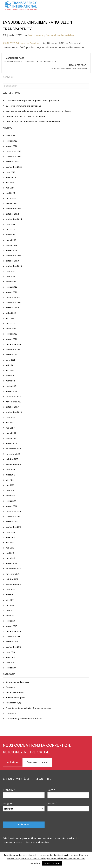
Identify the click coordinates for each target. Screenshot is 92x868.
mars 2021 (11, 381)
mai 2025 (10, 188)
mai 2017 (10, 605)
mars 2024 (11, 240)
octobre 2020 (12, 407)
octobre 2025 (12, 162)
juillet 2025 (11, 177)
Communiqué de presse (18, 682)
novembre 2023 (13, 256)
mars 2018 (11, 558)
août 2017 (10, 590)
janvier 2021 (11, 391)
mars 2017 (11, 616)
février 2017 (11, 621)
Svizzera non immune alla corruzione (23, 106)
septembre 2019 (14, 464)
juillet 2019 (11, 475)
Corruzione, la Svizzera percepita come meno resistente (33, 121)
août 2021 (10, 360)
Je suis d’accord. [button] (52, 863)
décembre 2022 (14, 297)
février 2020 (11, 438)
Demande (11, 687)
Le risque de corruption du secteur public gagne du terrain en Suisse (38, 111)
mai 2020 (10, 428)
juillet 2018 (11, 537)
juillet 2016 (11, 657)
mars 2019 (11, 496)
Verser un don (38, 762)
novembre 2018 (13, 517)
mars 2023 (11, 282)
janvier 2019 (11, 506)
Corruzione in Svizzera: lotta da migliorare (26, 116)
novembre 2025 (13, 156)
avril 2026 (10, 136)
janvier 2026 (12, 146)
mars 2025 (11, 198)
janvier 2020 (12, 443)
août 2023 (11, 271)
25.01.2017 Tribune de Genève (21, 43)
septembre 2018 (14, 527)
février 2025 (11, 203)
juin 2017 (10, 600)
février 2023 (11, 287)
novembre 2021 (13, 350)
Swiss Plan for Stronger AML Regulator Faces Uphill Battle (32, 101)
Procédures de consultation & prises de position (29, 708)
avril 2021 (10, 376)
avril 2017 (10, 610)
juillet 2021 (11, 365)
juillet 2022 (11, 313)
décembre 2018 (13, 511)
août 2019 (10, 470)
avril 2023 (10, 276)
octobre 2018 (12, 522)
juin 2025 (10, 183)
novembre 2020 (13, 402)
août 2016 (10, 652)
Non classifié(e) (13, 703)
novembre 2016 (13, 636)
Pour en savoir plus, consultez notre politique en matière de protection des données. (47, 859)
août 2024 (11, 224)
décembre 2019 (13, 449)
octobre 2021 (12, 355)
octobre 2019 (12, 459)
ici (78, 838)
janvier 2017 (11, 626)
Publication (11, 713)
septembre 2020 (14, 412)
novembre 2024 (14, 209)
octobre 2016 (12, 642)
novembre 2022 (13, 303)
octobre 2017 (12, 579)
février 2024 (12, 245)
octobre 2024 (12, 214)
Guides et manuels (15, 692)
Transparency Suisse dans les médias (51, 35)
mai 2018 (10, 548)
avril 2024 (10, 235)
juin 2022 (10, 318)
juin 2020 (10, 423)
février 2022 (11, 334)
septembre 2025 (14, 167)
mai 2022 (10, 324)
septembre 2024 (14, 219)
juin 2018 (10, 543)
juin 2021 (10, 370)
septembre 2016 (14, 647)
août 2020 (11, 417)
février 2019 (11, 501)
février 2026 (11, 141)
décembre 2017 (13, 569)
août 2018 (10, 532)
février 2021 (11, 386)
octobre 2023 (12, 261)
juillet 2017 (10, 595)
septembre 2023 (14, 266)
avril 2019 (10, 490)
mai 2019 (10, 485)
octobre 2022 (12, 308)
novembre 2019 (13, 454)
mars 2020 (11, 433)
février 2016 (11, 668)
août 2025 (11, 172)
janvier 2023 (12, 292)
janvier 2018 (11, 563)
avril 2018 (10, 553)
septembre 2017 (13, 584)
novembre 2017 (13, 574)
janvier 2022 (12, 339)
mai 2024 (10, 229)
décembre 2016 (13, 631)
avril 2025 (10, 193)
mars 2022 (11, 329)
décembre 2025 (14, 151)
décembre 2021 (13, 344)
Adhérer (13, 762)
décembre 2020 (14, 397)
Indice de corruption (15, 698)
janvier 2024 (12, 250)
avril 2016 (10, 663)
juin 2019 (10, 480)
